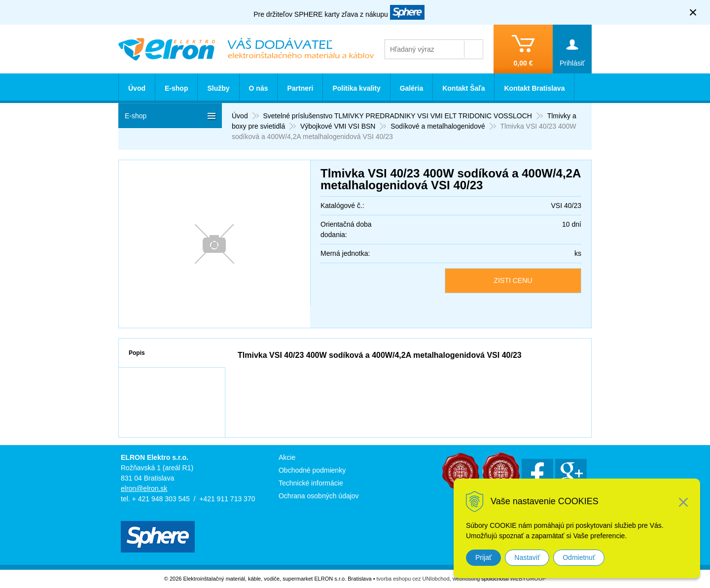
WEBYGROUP (528, 579)
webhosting (466, 579)
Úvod (137, 88)
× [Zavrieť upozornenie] (693, 12)
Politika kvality (356, 88)
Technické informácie (311, 483)
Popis (137, 353)
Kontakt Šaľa (463, 88)
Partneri (300, 88)
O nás (259, 88)
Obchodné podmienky (312, 470)
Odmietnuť (579, 557)
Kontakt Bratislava (534, 88)
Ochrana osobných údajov (319, 496)
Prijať (483, 557)
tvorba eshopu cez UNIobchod (413, 579)
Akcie (287, 457)
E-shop (176, 88)
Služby (218, 88)
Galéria (411, 88)
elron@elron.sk (144, 488)
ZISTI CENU (513, 280)
